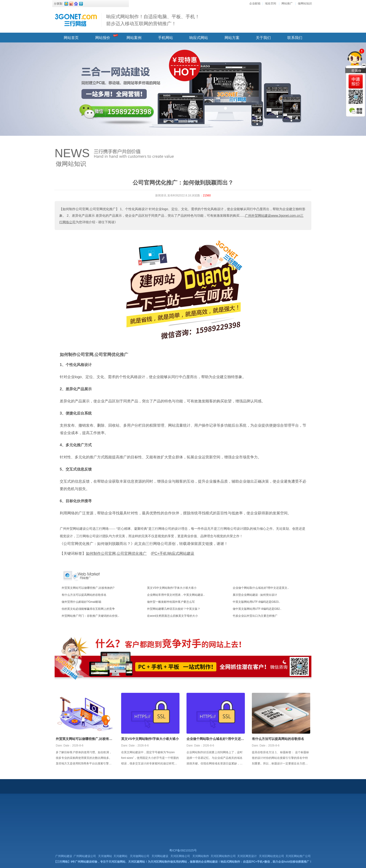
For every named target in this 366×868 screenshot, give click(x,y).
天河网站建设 (160, 856)
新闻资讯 (161, 195)
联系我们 (295, 38)
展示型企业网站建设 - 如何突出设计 (255, 595)
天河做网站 (105, 856)
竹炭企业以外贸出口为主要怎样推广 (255, 616)
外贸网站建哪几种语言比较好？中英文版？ (174, 609)
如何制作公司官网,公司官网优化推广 (94, 355)
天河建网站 (120, 856)
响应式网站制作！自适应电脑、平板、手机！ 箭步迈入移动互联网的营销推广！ (153, 20)
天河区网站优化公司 (271, 856)
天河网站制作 (201, 856)
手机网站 (165, 38)
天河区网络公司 (180, 856)
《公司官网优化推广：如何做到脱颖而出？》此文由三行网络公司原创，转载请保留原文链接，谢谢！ (144, 544)
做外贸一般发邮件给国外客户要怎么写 (171, 602)
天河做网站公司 (140, 856)
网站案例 (134, 38)
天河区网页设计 (247, 856)
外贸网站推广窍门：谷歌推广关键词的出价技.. (90, 616)
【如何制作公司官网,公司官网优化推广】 (89, 209)
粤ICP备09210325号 (183, 850)
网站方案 (232, 38)
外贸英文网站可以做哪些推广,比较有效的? (88, 588)
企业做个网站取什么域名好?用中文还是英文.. (261, 588)
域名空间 (271, 3)
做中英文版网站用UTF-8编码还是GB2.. (257, 609)
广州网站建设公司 (85, 856)
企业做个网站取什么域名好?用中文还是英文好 (215, 739)
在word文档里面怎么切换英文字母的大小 (172, 616)
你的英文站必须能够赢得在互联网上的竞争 (88, 609)
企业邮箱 (255, 3)
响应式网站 (199, 38)
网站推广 (287, 3)
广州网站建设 (64, 856)
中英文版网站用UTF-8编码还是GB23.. (256, 602)
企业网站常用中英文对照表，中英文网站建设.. (176, 595)
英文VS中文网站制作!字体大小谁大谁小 (172, 588)
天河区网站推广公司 (298, 856)
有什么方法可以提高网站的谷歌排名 (84, 595)
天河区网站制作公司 (223, 856)
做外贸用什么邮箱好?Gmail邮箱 (81, 602)
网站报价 (103, 38)
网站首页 (71, 38)
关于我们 (263, 38)
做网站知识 (305, 3)
